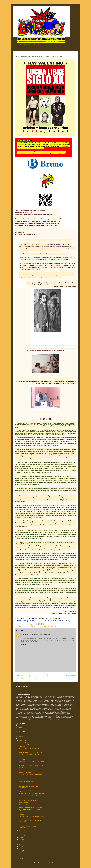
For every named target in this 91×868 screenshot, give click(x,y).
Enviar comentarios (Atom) (29, 679)
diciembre (22, 741)
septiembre (22, 833)
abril (20, 844)
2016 (19, 854)
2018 (19, 736)
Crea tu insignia (31, 689)
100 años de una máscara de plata (27, 784)
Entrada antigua (70, 675)
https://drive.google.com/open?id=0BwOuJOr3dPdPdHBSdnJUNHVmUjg (44, 621)
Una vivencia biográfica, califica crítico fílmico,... (31, 796)
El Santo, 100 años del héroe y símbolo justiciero (31, 794)
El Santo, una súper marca (25, 824)
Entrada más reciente (23, 675)
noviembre (22, 743)
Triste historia (22, 768)
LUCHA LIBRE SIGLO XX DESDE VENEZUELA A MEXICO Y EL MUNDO (39, 626)
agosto (21, 835)
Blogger (54, 863)
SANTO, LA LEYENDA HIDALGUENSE (29, 800)
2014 (19, 858)
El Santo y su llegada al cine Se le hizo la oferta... (31, 765)
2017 (19, 739)
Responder (23, 644)
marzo (21, 846)
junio (20, 840)
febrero (21, 849)
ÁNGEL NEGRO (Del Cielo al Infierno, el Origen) (31, 752)
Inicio (47, 675)
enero (21, 851)
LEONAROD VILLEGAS (27, 635)
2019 (19, 734)
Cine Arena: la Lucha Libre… (26, 770)
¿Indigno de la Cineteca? (25, 805)
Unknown (20, 725)
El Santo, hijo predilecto (25, 772)
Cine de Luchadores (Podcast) (26, 782)
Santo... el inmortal (23, 803)
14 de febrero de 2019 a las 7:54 (42, 635)
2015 (19, 856)
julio (20, 837)
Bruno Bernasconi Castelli (21, 689)
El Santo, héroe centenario (25, 798)
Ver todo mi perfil (20, 727)
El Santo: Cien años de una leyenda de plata (30, 807)
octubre (21, 831)
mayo (20, 842)
